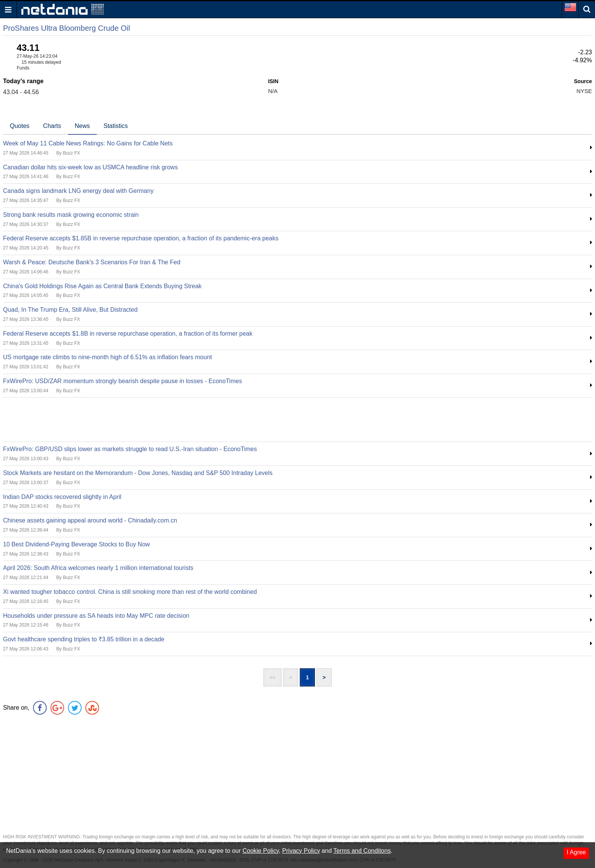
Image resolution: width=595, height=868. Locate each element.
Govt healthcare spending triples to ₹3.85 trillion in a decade (84, 639)
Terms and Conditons (362, 851)
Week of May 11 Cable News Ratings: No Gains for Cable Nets (88, 143)
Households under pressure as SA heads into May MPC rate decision (96, 616)
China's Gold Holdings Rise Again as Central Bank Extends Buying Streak (102, 286)
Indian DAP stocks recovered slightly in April (62, 497)
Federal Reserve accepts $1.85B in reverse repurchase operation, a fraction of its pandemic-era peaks (141, 238)
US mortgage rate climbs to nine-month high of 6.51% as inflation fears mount (108, 357)
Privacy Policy (301, 851)
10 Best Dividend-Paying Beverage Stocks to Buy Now (76, 544)
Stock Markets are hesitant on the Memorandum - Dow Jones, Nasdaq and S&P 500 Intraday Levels (138, 473)
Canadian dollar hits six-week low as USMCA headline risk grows (91, 167)
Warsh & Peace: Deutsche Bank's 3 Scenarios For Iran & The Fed (92, 262)
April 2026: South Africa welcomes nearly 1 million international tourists (98, 568)
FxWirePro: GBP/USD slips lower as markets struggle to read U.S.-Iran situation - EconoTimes (130, 449)
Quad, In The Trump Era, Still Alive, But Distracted (70, 310)
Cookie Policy (261, 851)
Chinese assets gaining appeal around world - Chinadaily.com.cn (90, 520)
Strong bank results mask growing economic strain (71, 215)
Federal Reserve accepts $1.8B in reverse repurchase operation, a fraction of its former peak (128, 334)
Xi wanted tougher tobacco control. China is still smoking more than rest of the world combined (130, 592)
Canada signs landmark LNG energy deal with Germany (78, 191)
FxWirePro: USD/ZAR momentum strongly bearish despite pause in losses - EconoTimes (123, 381)
